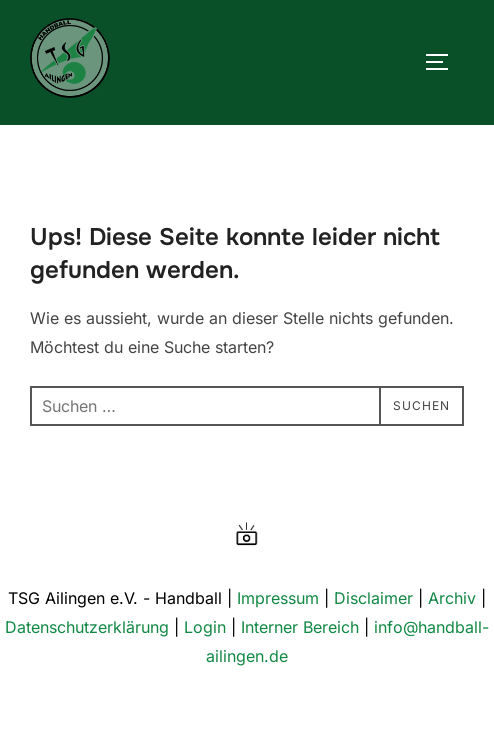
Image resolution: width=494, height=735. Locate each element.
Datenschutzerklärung (87, 627)
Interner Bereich (300, 627)
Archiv (452, 598)
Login (205, 627)
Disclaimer (373, 598)
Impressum (278, 598)
